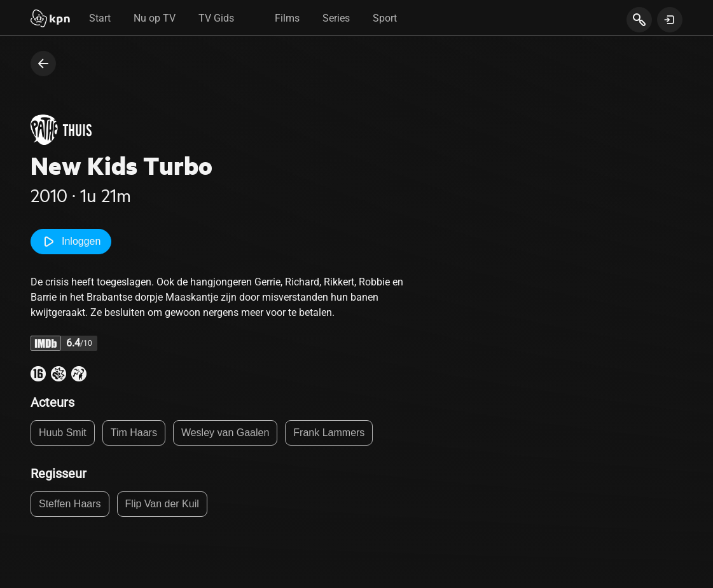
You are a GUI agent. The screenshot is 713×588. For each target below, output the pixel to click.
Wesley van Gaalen (225, 433)
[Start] (50, 20)
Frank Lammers (329, 433)
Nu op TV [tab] (155, 18)
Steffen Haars (70, 504)
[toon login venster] (670, 20)
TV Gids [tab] (216, 18)
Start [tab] (100, 18)
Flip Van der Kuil (162, 504)
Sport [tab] (385, 18)
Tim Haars (134, 433)
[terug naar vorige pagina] (43, 64)
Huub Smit (63, 433)
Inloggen (71, 242)
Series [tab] (336, 18)
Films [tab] (287, 18)
